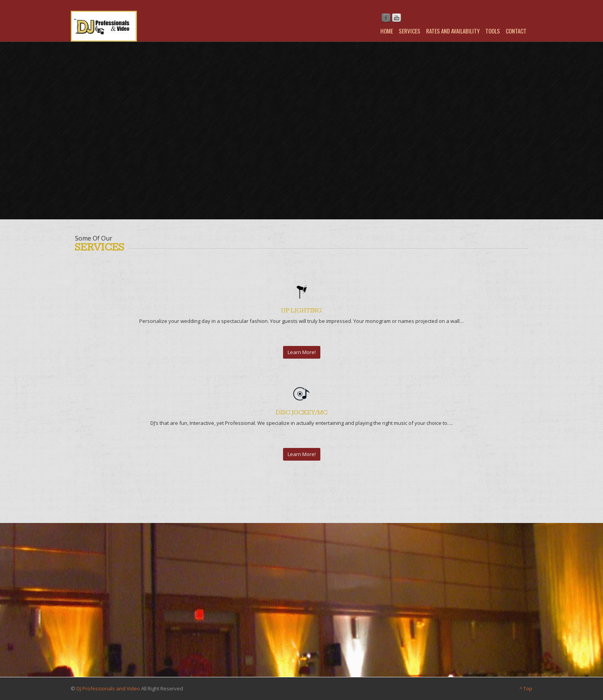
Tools (493, 31)
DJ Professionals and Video (108, 688)
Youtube (396, 18)
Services (410, 31)
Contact (516, 31)
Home (387, 31)
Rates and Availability (453, 31)
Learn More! (302, 352)
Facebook (386, 18)
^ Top (526, 688)
